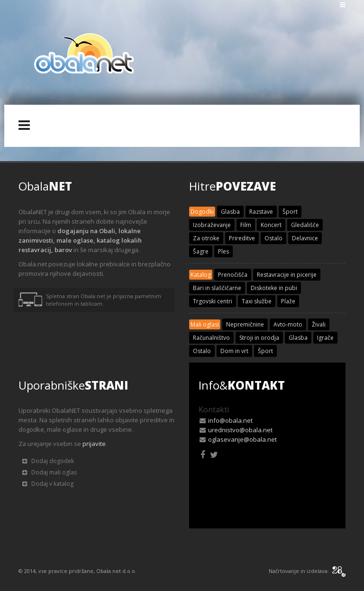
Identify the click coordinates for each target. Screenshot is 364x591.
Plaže (288, 301)
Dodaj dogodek (48, 461)
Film (246, 225)
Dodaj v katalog (48, 484)
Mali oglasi (205, 324)
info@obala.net (230, 420)
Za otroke (206, 238)
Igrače (325, 338)
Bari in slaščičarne (217, 288)
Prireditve (242, 238)
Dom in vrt (234, 351)
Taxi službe (257, 301)
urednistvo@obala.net (240, 430)
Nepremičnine (245, 324)
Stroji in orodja (259, 338)
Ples (223, 251)
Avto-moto (288, 324)
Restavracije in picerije (287, 275)
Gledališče (305, 225)
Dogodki (202, 212)
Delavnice (305, 238)
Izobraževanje (212, 225)
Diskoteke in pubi (274, 288)
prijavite (94, 444)
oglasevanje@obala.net (242, 439)
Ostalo (273, 238)
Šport (290, 212)
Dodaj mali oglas (50, 472)
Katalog (201, 275)
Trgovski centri (213, 301)
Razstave (261, 212)
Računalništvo (211, 338)
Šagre (201, 251)
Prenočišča (233, 275)
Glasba (230, 212)
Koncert (271, 225)
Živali (319, 324)
